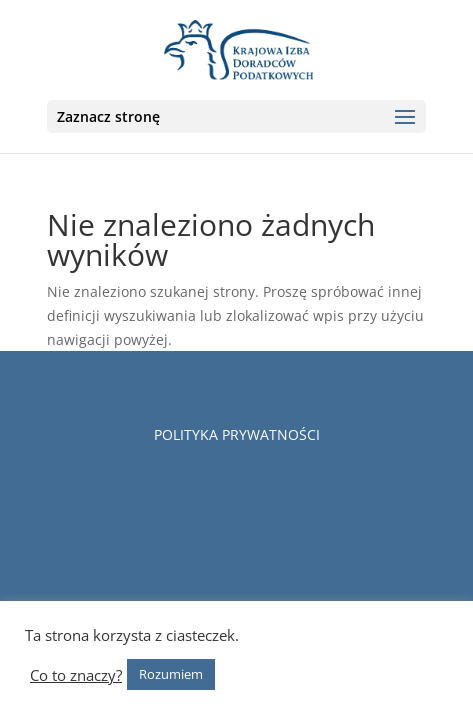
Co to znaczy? (76, 675)
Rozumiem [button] (171, 674)
